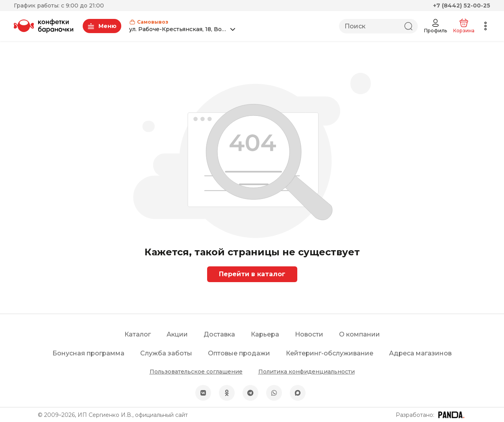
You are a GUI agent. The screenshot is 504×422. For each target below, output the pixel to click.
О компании (359, 334)
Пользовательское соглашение (196, 372)
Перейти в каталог (252, 274)
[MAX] (298, 393)
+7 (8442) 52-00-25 (462, 6)
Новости (309, 334)
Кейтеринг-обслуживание (330, 353)
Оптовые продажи (239, 353)
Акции (177, 334)
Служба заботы (166, 353)
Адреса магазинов (420, 353)
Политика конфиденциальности (307, 372)
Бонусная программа (88, 353)
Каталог (138, 334)
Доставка (219, 334)
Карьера (265, 334)
